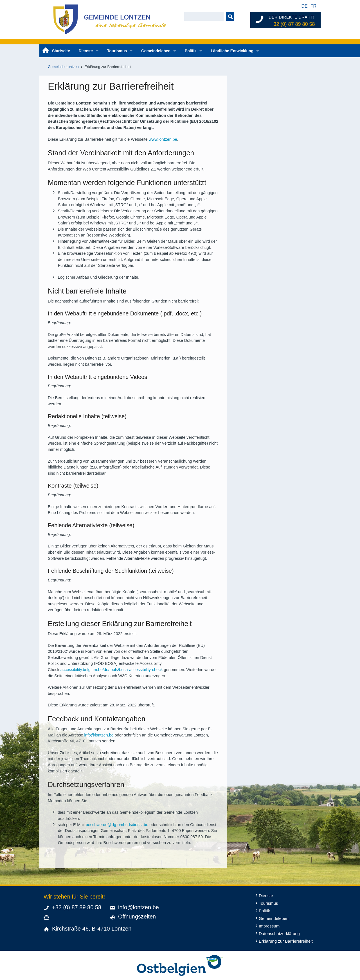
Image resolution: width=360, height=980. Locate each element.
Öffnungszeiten (137, 917)
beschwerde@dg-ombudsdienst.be (117, 825)
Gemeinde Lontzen (63, 67)
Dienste (86, 51)
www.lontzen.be (163, 139)
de (304, 6)
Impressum (269, 926)
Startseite (61, 51)
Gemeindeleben (156, 51)
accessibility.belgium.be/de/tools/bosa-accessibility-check (112, 670)
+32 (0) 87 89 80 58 (293, 24)
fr (313, 6)
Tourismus (117, 51)
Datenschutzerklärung (279, 934)
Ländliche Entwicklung (232, 51)
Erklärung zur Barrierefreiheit (286, 941)
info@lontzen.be (99, 735)
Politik (191, 51)
